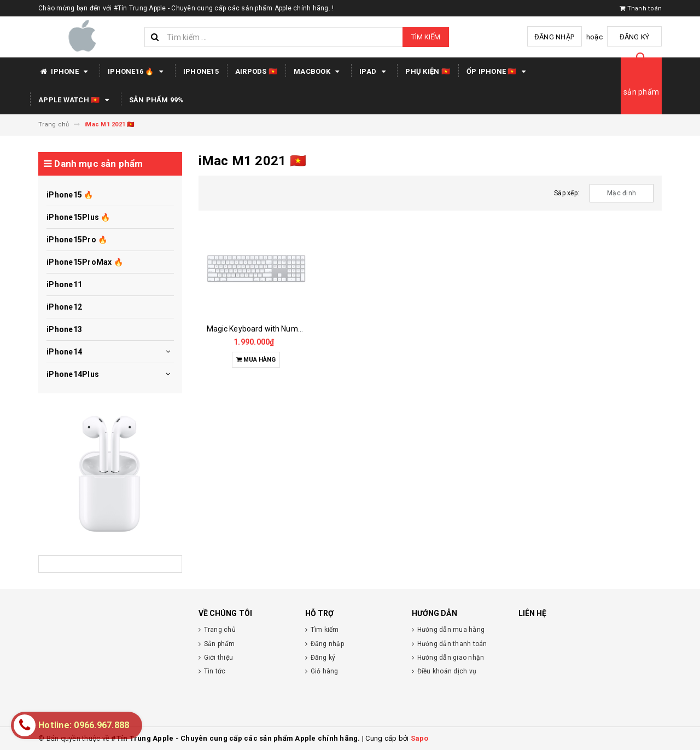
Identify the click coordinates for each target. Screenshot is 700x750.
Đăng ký (635, 37)
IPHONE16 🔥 (137, 72)
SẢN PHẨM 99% (156, 100)
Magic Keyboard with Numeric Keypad (273, 329)
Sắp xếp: (567, 193)
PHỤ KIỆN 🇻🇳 (428, 71)
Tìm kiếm (426, 37)
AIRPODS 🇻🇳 (256, 71)
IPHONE (65, 72)
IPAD (374, 72)
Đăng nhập (554, 37)
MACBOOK (318, 72)
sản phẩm (641, 92)
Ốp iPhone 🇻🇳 (498, 72)
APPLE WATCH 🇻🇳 (75, 100)
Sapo (420, 738)
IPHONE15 (201, 71)
